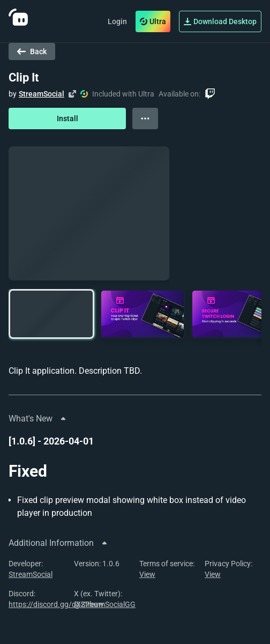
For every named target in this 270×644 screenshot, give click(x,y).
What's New (38, 419)
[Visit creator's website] (72, 94)
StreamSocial (42, 94)
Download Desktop (220, 21)
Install (67, 119)
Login (117, 21)
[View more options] (145, 119)
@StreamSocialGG (105, 604)
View (147, 574)
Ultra (153, 21)
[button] (51, 314)
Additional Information (59, 543)
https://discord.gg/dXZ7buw (56, 604)
